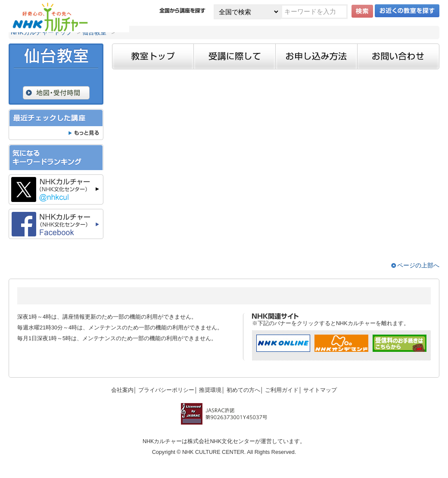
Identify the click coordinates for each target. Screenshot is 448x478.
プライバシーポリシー (166, 390)
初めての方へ (243, 390)
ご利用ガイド (282, 390)
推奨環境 (210, 390)
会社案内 (122, 390)
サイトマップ (320, 390)
